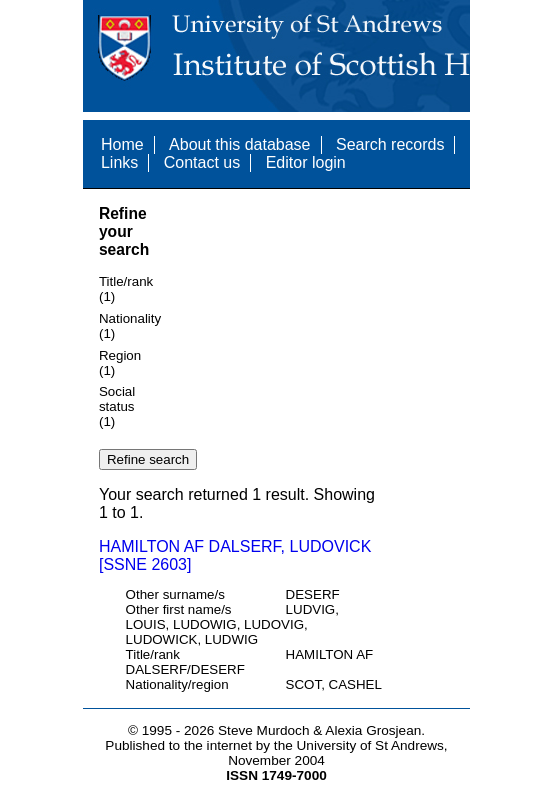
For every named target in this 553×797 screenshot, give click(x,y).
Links (119, 162)
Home (122, 144)
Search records (390, 144)
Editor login (306, 162)
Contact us (202, 162)
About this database (239, 144)
